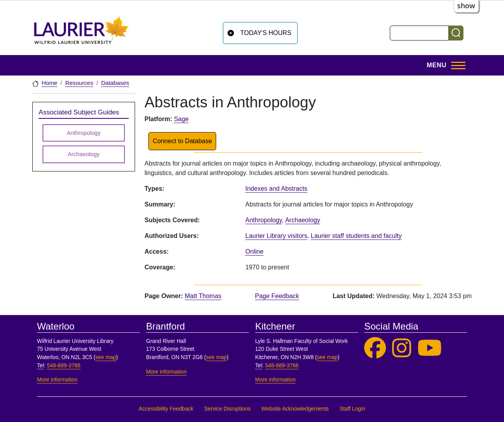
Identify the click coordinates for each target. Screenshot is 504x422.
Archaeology (303, 220)
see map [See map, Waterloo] (106, 357)
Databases (115, 83)
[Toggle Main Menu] (444, 65)
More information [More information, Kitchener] (275, 380)
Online (254, 252)
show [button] (466, 6)
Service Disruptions (227, 409)
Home (50, 83)
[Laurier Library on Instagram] (402, 348)
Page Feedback (277, 296)
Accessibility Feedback (166, 409)
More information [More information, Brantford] (166, 372)
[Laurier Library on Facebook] (375, 348)
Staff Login (352, 409)
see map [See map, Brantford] (216, 357)
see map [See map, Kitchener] (327, 357)
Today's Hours (266, 33)
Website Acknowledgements (295, 409)
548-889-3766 (64, 366)
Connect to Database (182, 141)
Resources (79, 83)
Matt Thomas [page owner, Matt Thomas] (203, 296)
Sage (181, 119)
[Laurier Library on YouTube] (430, 348)
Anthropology (264, 220)
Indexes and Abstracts (276, 189)
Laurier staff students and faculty (356, 236)
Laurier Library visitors (276, 236)
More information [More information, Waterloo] (57, 380)
